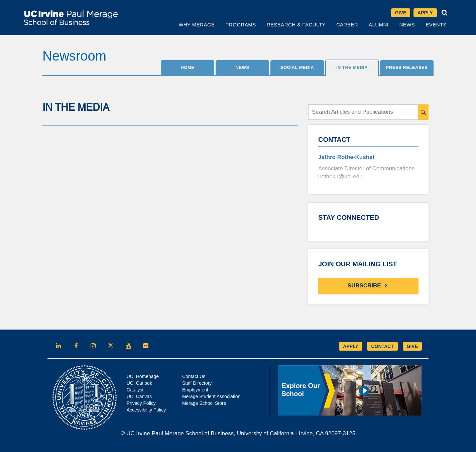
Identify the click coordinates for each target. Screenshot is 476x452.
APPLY (350, 346)
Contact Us (194, 376)
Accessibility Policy (146, 410)
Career (347, 25)
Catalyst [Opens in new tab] (135, 390)
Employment (195, 390)
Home (188, 67)
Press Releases (407, 67)
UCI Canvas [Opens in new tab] (139, 396)
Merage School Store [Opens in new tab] (204, 403)
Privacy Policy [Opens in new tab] (141, 403)
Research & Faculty (296, 25)
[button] (445, 13)
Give (401, 13)
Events (436, 25)
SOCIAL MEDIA (297, 67)
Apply (425, 13)
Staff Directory (197, 383)
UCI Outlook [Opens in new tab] (139, 383)
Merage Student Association (211, 396)
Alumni (379, 25)
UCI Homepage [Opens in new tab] (143, 376)
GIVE (412, 346)
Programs (241, 25)
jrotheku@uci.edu (340, 176)
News (407, 25)
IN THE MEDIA (352, 67)
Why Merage (197, 25)
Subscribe (369, 285)
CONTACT (382, 346)
